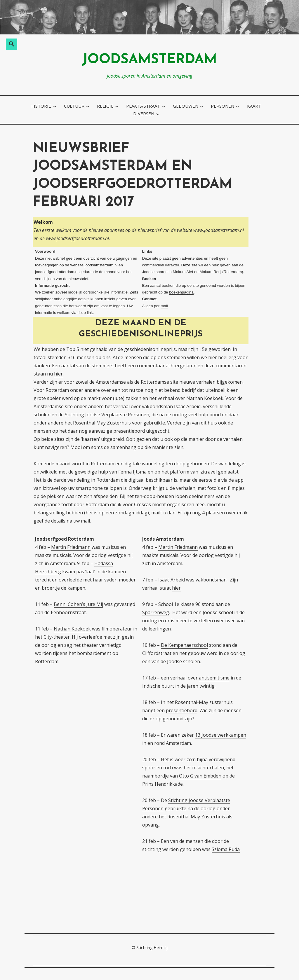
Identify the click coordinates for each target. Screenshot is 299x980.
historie (41, 106)
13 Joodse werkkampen (221, 735)
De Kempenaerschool (184, 645)
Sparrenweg (156, 612)
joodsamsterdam (149, 60)
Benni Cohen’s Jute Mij (78, 604)
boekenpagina (181, 292)
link (90, 313)
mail (164, 306)
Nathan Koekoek (72, 629)
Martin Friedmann (71, 547)
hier (58, 374)
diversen (144, 113)
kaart (254, 106)
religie (105, 106)
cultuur (74, 106)
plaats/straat (143, 106)
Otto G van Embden (200, 776)
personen (222, 106)
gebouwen (186, 106)
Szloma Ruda (226, 849)
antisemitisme (214, 678)
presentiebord (182, 710)
